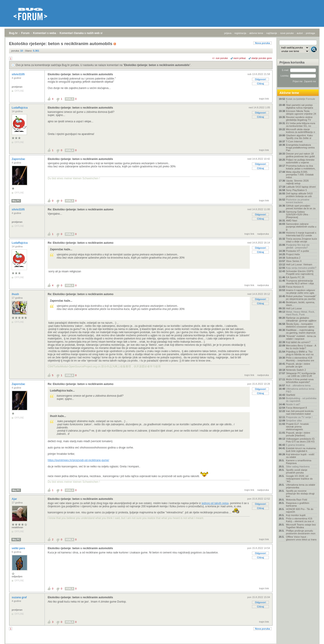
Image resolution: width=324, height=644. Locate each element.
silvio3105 (19, 74)
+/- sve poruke (220, 58)
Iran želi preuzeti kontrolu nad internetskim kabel (300, 412)
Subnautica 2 (293, 258)
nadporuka (263, 234)
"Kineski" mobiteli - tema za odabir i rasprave (301, 337)
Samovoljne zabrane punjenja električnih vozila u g (301, 227)
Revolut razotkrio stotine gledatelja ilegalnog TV (299, 118)
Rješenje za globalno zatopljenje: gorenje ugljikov (301, 319)
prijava (228, 33)
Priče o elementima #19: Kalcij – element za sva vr (300, 520)
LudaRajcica (20, 108)
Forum (25, 33)
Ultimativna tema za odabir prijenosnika (301, 486)
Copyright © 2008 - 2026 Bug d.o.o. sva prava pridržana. (162, 643)
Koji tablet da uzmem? (298, 342)
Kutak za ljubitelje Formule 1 (300, 100)
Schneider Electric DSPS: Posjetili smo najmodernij (300, 273)
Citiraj (260, 84)
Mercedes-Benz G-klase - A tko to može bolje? (301, 347)
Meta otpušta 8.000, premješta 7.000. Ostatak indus (300, 175)
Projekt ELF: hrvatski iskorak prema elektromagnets (297, 427)
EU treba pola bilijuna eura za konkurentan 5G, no (301, 125)
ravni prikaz (240, 58)
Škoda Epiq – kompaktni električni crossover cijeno (300, 325)
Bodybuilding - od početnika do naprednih (301, 400)
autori (300, 33)
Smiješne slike (294, 421)
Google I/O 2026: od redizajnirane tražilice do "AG (299, 479)
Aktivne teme (289, 93)
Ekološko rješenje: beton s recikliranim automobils (157, 65)
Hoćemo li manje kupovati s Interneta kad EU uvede (301, 234)
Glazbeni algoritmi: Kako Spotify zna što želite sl (299, 137)
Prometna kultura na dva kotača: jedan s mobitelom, (301, 167)
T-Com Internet (294, 141)
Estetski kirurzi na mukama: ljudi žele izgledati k (301, 450)
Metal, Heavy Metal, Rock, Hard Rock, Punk (300, 313)
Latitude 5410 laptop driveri (301, 187)
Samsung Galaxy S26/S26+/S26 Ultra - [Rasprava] (298, 214)
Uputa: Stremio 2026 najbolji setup (297, 182)
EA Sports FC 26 (295, 277)
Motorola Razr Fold (297, 500)
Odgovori (260, 79)
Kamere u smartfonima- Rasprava (299, 462)
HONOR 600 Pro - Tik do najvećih (300, 510)
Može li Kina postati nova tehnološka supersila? (300, 381)
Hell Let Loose (294, 308)
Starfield (290, 395)
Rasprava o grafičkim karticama (298, 504)
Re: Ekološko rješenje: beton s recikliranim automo (81, 209)
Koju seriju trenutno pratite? (301, 268)
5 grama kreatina (295, 445)
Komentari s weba (45, 33)
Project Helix (293, 254)
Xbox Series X (294, 261)
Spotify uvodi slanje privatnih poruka (297, 471)
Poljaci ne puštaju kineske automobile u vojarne (300, 161)
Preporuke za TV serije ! (299, 417)
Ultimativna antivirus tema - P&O (301, 390)
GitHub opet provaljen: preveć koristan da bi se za (301, 207)
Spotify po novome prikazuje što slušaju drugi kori (300, 494)
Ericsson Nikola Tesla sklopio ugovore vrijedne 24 (301, 112)
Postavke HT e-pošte (298, 251)
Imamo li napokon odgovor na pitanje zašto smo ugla (301, 291)
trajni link (264, 99)
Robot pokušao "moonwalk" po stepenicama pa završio (301, 298)
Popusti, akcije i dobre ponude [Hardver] (298, 434)
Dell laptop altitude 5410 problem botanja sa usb (299, 195)
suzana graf (20, 597)
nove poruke (287, 33)
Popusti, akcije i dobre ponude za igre (298, 365)
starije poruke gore (262, 58)
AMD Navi (292, 221)
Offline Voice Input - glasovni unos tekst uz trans (301, 538)
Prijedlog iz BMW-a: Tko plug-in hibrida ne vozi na (300, 353)
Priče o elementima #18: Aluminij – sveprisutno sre (300, 359)
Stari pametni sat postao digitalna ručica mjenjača (299, 106)
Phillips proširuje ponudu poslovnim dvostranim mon (301, 532)
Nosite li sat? (293, 404)
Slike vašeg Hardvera (298, 467)
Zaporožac (19, 159)
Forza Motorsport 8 (296, 408)
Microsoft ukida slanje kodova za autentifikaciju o (300, 131)
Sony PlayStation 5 (296, 190)
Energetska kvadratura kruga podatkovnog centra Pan (300, 148)
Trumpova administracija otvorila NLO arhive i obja (300, 282)
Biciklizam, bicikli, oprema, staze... (300, 304)
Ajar (15, 499)
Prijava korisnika (292, 62)
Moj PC (16, 201)
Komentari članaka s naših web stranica (85, 33)
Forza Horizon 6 (295, 287)
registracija (240, 33)
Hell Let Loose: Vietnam (299, 264)
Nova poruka (262, 43)
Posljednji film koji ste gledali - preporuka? (298, 246)
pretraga (310, 33)
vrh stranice (312, 637)
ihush (16, 294)
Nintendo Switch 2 (296, 370)
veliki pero (19, 548)
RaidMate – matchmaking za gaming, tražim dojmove (301, 331)
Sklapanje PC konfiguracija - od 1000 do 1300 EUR (301, 375)
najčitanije (272, 33)
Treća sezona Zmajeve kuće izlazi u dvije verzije (301, 240)
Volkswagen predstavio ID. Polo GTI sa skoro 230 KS (301, 440)
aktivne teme (256, 33)
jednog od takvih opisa (215, 503)
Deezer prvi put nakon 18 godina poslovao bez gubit (300, 155)
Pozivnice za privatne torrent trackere (298, 201)
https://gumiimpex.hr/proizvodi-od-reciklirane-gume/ (78, 460)
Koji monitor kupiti (296, 515)
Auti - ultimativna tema (298, 385)
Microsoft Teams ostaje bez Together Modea (301, 526)
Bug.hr (13, 33)
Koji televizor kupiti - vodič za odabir (300, 456)
